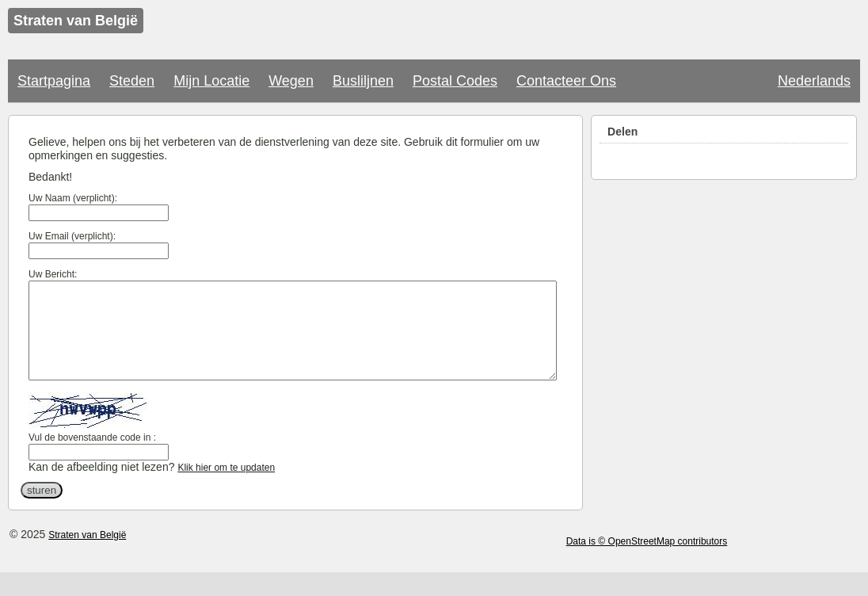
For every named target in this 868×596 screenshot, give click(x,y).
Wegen (291, 81)
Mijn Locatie (211, 81)
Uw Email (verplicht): (72, 236)
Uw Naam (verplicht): (73, 198)
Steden (132, 81)
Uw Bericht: (53, 274)
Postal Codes (455, 81)
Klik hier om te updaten (226, 487)
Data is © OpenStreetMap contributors (647, 560)
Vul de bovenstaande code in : (92, 457)
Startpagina (54, 81)
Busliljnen (363, 81)
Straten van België (87, 554)
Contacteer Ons (566, 81)
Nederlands (814, 81)
